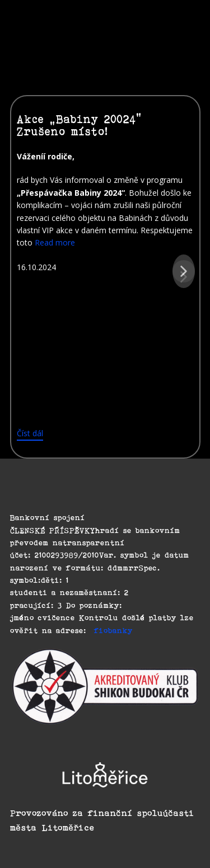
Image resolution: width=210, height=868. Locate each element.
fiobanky (113, 630)
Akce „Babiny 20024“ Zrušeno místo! (80, 125)
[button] (184, 271)
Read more (55, 242)
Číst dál (30, 433)
